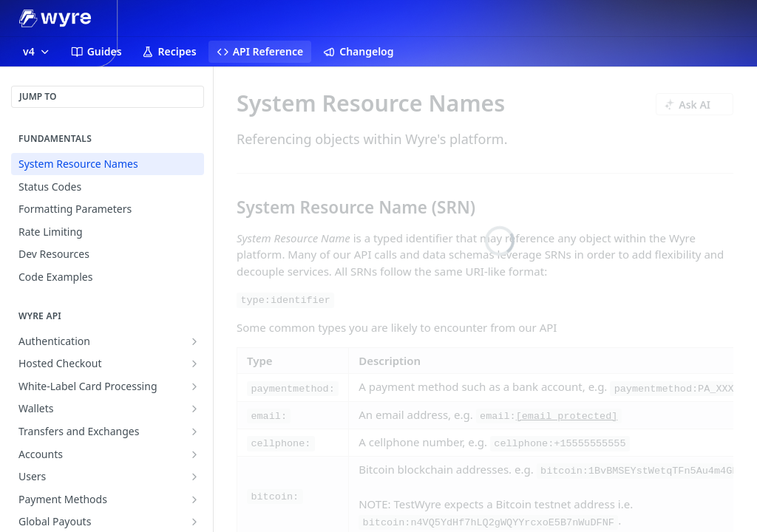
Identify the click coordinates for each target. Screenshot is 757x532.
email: (269, 416)
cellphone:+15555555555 (560, 444)
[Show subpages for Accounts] (194, 454)
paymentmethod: (292, 388)
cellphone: (281, 444)
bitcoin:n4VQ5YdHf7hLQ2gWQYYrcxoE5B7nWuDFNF (489, 522)
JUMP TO (38, 96)
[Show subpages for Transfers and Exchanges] (194, 432)
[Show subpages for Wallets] (194, 409)
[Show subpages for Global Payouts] (194, 522)
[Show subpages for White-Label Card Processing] (194, 386)
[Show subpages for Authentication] (194, 341)
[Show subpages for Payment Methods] (194, 499)
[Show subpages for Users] (194, 477)
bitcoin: (275, 497)
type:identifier (285, 300)
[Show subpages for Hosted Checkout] (194, 364)
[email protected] (567, 416)
